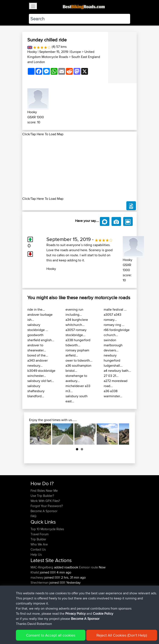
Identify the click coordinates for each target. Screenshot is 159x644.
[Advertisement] (79, 166)
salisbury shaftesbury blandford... (36, 391)
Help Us (36, 555)
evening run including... (74, 312)
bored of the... (38, 355)
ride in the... (36, 309)
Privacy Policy (87, 628)
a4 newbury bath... (117, 371)
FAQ (33, 516)
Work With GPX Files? (45, 501)
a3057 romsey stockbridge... (76, 332)
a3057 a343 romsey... (112, 317)
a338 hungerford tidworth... (78, 343)
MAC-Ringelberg (42, 567)
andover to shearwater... (37, 348)
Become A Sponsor (44, 511)
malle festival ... (115, 309)
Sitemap (70, 628)
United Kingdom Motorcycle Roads (61, 54)
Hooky (32, 52)
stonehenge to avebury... (76, 378)
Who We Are (39, 544)
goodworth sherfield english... (41, 338)
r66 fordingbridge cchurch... (117, 332)
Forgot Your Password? (47, 506)
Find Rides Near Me (44, 491)
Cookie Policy (108, 628)
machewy (37, 577)
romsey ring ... (114, 325)
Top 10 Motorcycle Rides (47, 529)
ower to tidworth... (79, 360)
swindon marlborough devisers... (113, 345)
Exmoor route (89, 567)
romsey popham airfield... (77, 353)
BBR (53, 572)
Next (123, 434)
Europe (76, 52)
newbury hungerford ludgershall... (113, 360)
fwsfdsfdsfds (40, 593)
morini (35, 588)
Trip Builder (38, 539)
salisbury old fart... (41, 381)
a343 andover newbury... (38, 363)
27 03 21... (111, 376)
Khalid (35, 572)
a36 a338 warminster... (113, 394)
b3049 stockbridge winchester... (41, 373)
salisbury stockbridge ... (38, 327)
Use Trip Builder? (42, 496)
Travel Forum (40, 534)
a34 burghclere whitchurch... (77, 322)
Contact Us (38, 549)
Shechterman (40, 583)
